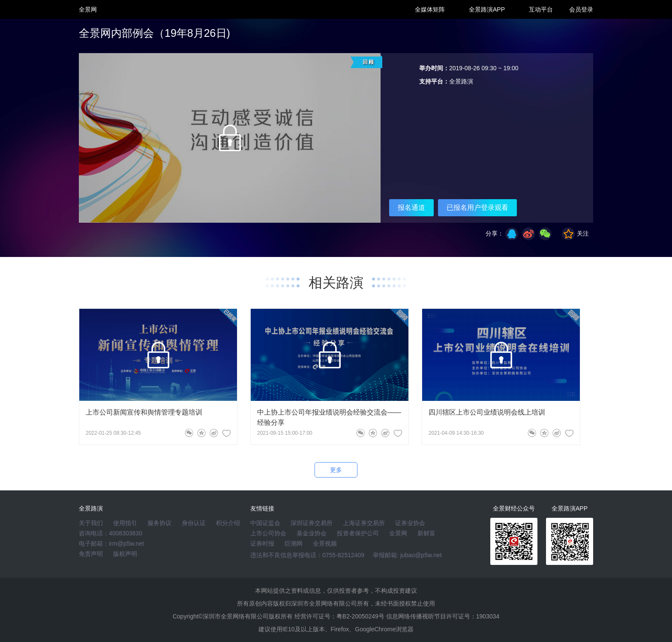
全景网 (398, 533)
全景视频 (325, 543)
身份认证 (194, 523)
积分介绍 (228, 523)
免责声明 (91, 554)
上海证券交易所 (364, 523)
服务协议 (159, 523)
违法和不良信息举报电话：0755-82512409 (307, 555)
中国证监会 (265, 523)
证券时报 (262, 543)
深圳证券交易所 (312, 523)
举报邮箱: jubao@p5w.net (407, 555)
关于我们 (91, 523)
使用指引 (125, 523)
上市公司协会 (268, 533)
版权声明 (125, 554)
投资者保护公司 (358, 533)
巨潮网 (294, 543)
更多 (336, 470)
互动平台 (541, 9)
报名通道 (411, 208)
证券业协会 (410, 523)
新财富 (426, 533)
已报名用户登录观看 (477, 208)
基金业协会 (312, 533)
